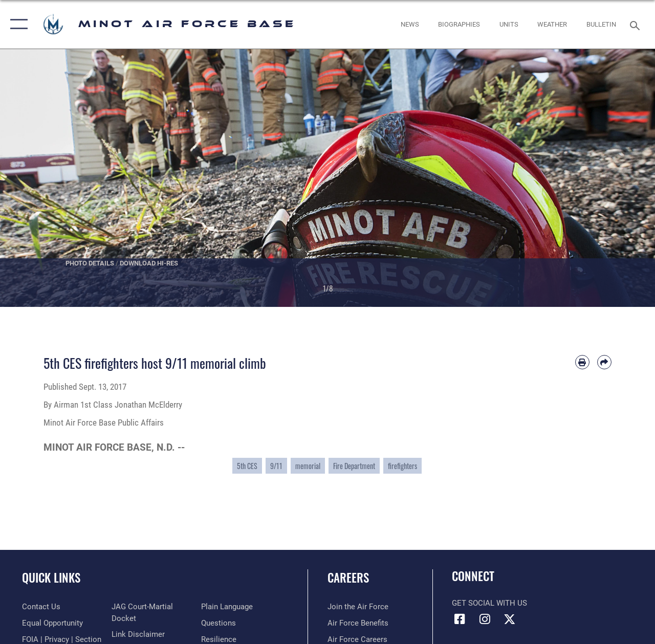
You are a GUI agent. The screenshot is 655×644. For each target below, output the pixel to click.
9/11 (276, 466)
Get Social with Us (489, 603)
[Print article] (582, 362)
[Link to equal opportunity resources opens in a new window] (52, 623)
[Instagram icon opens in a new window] (485, 619)
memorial (308, 466)
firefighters (402, 466)
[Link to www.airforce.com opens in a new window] (358, 607)
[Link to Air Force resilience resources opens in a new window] (219, 639)
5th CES (247, 466)
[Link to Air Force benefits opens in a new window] (358, 623)
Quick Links (51, 578)
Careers (348, 578)
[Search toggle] (637, 24)
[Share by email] (604, 362)
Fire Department (354, 466)
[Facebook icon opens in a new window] (460, 619)
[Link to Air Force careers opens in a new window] (357, 639)
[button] (17, 24)
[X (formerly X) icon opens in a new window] (510, 619)
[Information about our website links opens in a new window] (138, 634)
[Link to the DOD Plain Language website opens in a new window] (227, 607)
